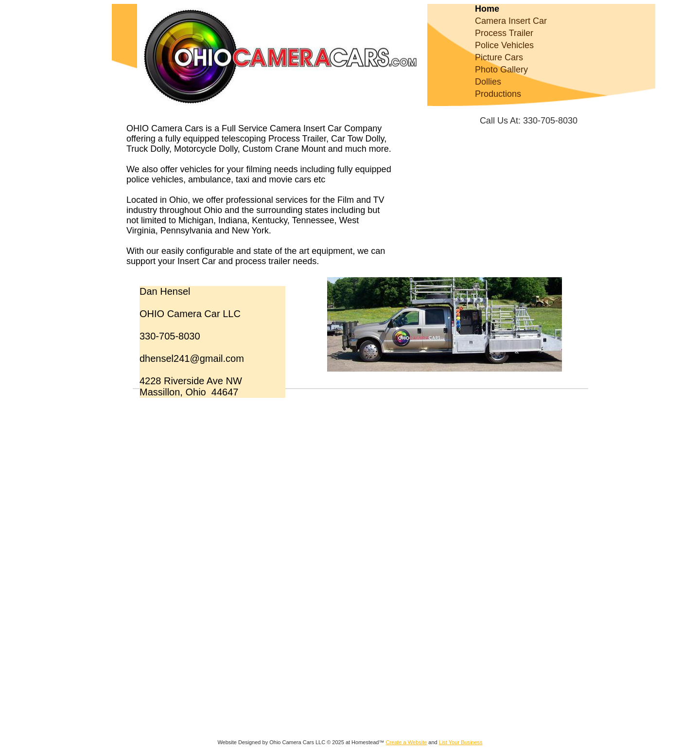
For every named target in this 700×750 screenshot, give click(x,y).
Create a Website (406, 742)
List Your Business (461, 742)
